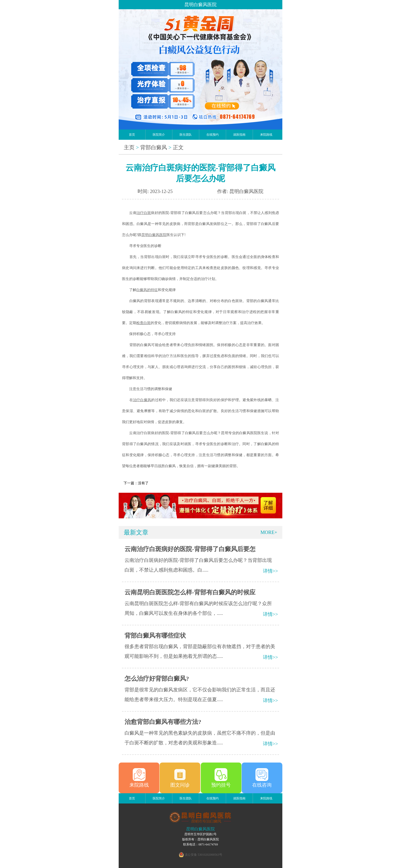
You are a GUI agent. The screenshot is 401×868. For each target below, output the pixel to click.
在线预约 (213, 135)
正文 (178, 147)
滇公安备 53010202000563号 (203, 855)
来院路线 (266, 135)
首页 (132, 135)
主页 (129, 147)
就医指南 (239, 135)
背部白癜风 (154, 147)
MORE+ (269, 532)
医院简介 (159, 135)
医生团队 (186, 135)
